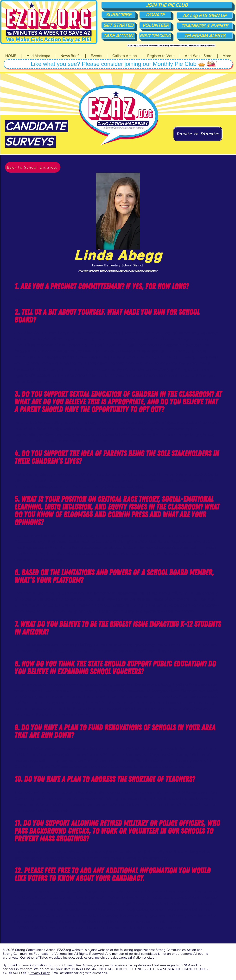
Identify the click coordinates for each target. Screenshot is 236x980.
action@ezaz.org (72, 973)
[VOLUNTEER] (155, 25)
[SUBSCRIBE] (118, 15)
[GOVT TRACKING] (155, 36)
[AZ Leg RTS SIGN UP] (205, 15)
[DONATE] (155, 15)
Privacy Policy (40, 973)
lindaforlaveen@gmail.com (157, 928)
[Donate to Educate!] (198, 134)
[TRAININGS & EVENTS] (205, 26)
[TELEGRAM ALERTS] (205, 36)
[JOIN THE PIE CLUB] (167, 5)
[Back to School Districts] (33, 167)
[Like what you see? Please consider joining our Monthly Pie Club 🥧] (118, 64)
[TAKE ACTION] (118, 36)
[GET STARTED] (118, 25)
